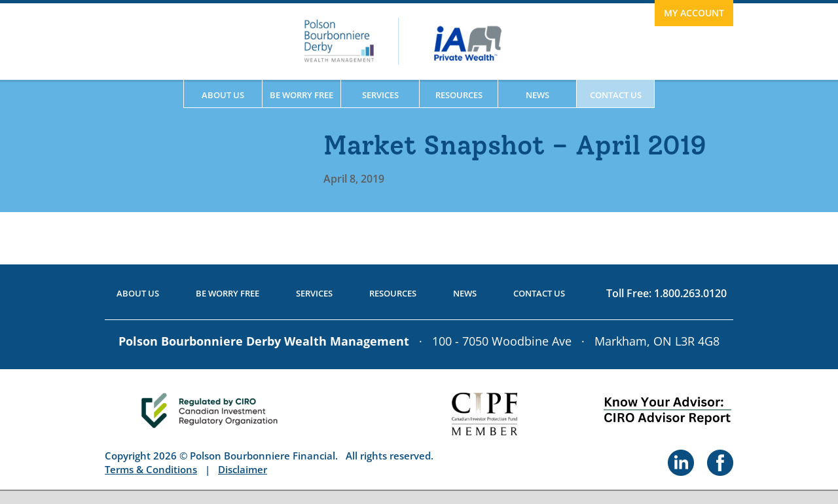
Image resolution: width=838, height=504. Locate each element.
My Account (694, 13)
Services (380, 95)
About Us (223, 95)
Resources (459, 95)
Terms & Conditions (151, 469)
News (537, 95)
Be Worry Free (301, 95)
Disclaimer (243, 469)
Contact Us (616, 95)
